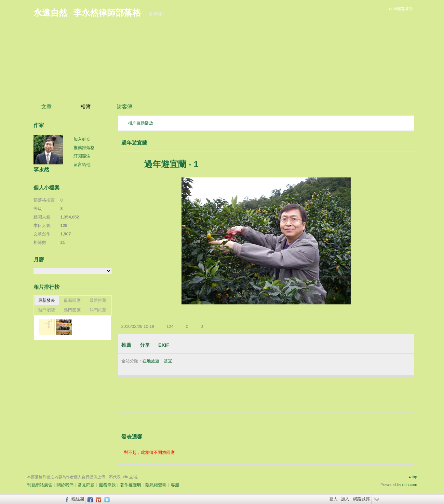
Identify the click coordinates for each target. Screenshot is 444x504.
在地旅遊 (151, 361)
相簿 (86, 107)
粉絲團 (78, 499)
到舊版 (156, 14)
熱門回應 (72, 310)
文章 (47, 107)
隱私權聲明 (156, 485)
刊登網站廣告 (40, 485)
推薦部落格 (84, 148)
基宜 (168, 361)
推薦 (126, 345)
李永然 (41, 169)
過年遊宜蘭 (134, 143)
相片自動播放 (141, 123)
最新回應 (72, 300)
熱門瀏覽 (47, 310)
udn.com (410, 485)
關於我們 (65, 485)
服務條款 (107, 485)
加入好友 (82, 139)
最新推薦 (98, 300)
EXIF (164, 345)
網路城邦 (361, 499)
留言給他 (82, 165)
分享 (145, 345)
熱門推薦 (98, 310)
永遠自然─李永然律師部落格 (87, 13)
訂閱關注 (82, 156)
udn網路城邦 (401, 9)
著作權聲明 (131, 485)
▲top (413, 477)
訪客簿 (125, 107)
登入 (333, 499)
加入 (345, 499)
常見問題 (86, 485)
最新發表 (47, 300)
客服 (175, 485)
